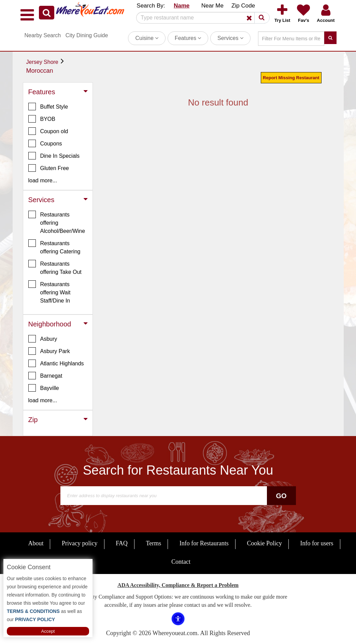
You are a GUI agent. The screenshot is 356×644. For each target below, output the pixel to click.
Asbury (43, 339)
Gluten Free (49, 168)
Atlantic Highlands (56, 363)
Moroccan (40, 71)
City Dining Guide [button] (87, 35)
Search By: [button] (151, 6)
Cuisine (147, 38)
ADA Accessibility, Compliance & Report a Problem (178, 585)
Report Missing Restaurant (291, 78)
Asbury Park (49, 351)
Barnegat (45, 376)
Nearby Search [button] (43, 35)
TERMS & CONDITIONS (33, 611)
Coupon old (48, 131)
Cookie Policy (264, 543)
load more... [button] (43, 180)
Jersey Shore (42, 62)
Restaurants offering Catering (54, 247)
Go (281, 496)
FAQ (122, 543)
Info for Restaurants (204, 543)
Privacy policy (80, 543)
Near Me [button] (212, 6)
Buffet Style (48, 107)
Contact (181, 562)
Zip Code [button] (243, 6)
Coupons (45, 143)
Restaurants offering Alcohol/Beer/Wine (57, 222)
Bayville (44, 388)
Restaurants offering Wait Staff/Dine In (49, 292)
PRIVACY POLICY (34, 619)
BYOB (42, 119)
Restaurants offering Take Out (55, 267)
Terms (153, 543)
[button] (47, 13)
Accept (48, 631)
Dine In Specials (54, 156)
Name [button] (182, 6)
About (36, 543)
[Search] (200, 18)
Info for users (317, 543)
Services (230, 38)
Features (188, 38)
